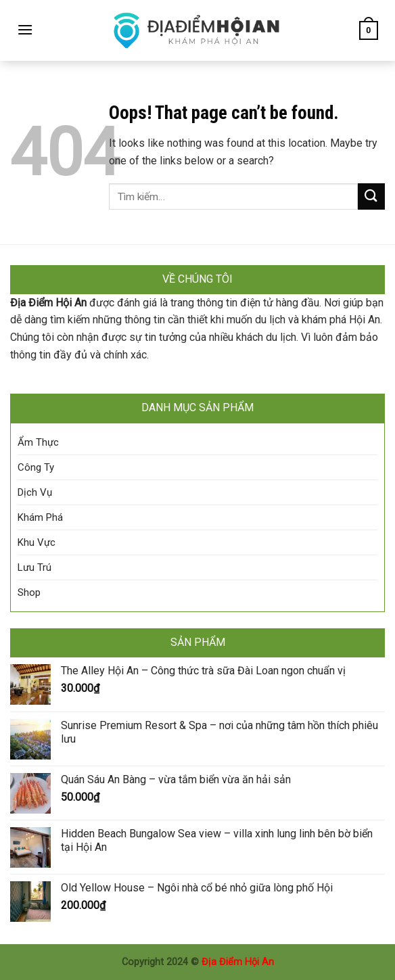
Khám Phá (40, 517)
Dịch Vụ (35, 492)
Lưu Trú (34, 567)
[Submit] (371, 196)
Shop (29, 592)
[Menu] (25, 29)
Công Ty (36, 467)
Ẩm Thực (38, 442)
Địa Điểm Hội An (238, 962)
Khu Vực (37, 542)
